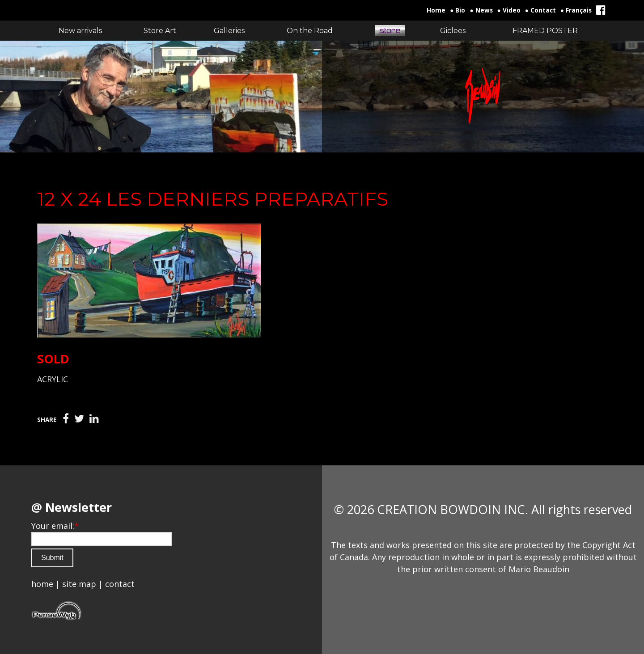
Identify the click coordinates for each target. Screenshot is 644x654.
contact (120, 584)
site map (79, 584)
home (42, 584)
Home (436, 10)
